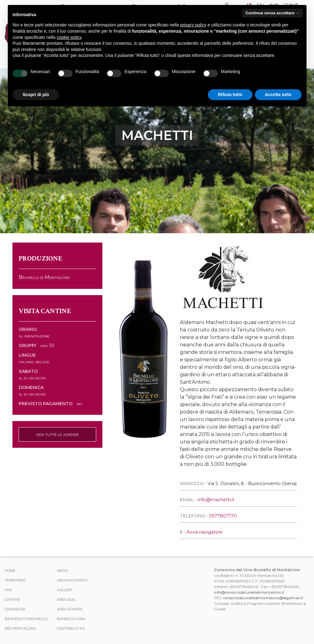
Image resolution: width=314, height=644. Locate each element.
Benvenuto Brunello (26, 619)
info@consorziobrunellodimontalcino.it (249, 592)
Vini (8, 590)
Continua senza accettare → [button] (272, 13)
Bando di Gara (71, 619)
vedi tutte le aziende (57, 434)
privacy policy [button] (193, 25)
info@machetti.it (216, 500)
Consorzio (15, 609)
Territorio (15, 580)
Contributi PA (71, 628)
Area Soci (66, 600)
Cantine (12, 600)
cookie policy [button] (69, 37)
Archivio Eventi (72, 580)
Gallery (65, 590)
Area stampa (70, 609)
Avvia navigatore (204, 532)
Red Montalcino (20, 628)
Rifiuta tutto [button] (230, 95)
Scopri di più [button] (36, 95)
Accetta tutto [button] (278, 95)
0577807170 (223, 516)
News (62, 571)
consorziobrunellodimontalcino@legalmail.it (263, 598)
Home (10, 571)
